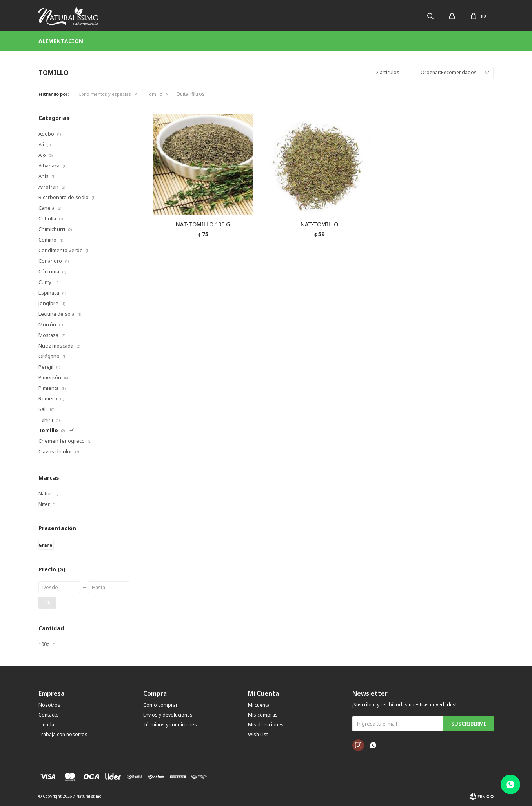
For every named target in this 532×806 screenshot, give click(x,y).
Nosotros (49, 705)
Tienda (46, 725)
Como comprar (160, 705)
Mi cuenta (259, 705)
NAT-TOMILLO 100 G (203, 224)
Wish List (258, 734)
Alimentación (61, 41)
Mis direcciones (266, 725)
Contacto (49, 715)
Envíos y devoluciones (168, 715)
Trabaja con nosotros (63, 734)
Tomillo (155, 94)
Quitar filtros (190, 94)
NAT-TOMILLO (319, 224)
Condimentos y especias (105, 94)
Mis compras (263, 715)
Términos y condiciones (170, 725)
